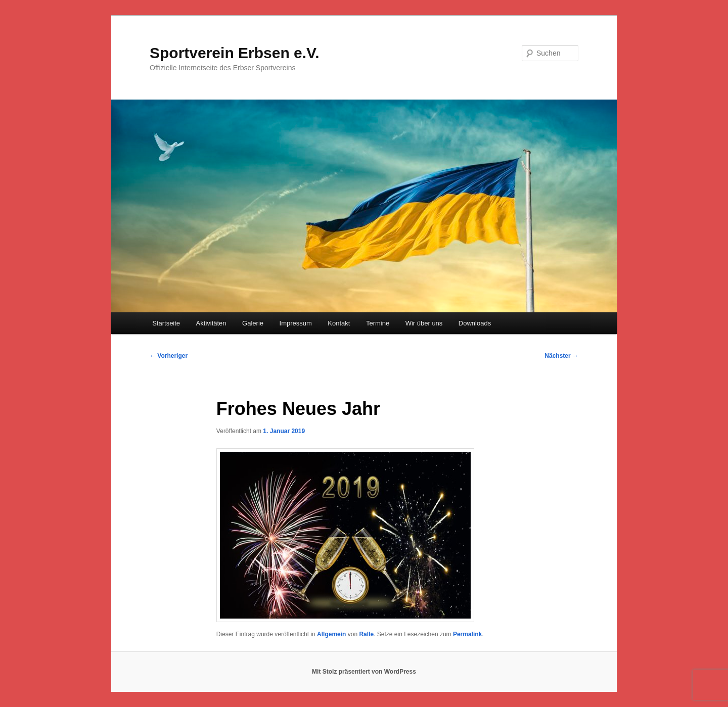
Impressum (296, 323)
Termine (378, 323)
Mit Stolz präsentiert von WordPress (364, 672)
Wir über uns (424, 323)
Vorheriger (169, 356)
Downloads (475, 323)
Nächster (561, 356)
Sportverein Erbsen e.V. (235, 53)
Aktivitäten (211, 323)
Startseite (166, 323)
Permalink (467, 634)
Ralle (366, 634)
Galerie (253, 323)
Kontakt (339, 323)
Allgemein (331, 634)
